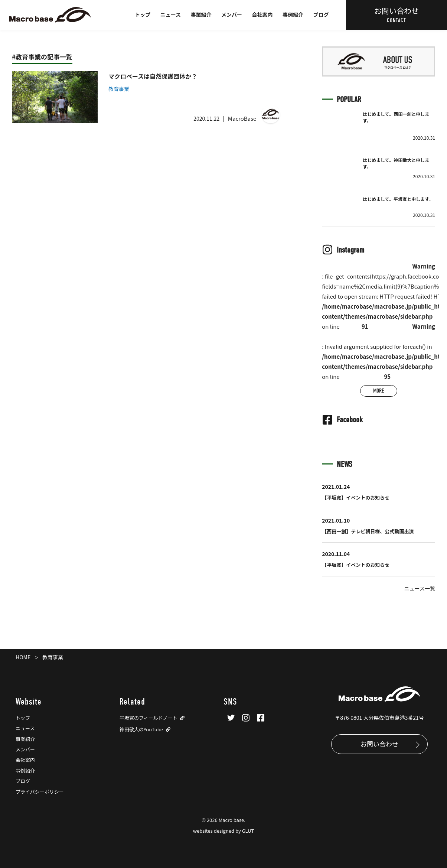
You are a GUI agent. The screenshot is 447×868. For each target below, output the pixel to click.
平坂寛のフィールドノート (148, 718)
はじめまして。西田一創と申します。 (396, 117)
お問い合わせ (379, 744)
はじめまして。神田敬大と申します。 (396, 163)
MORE (379, 391)
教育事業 (119, 89)
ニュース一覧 (420, 588)
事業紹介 (201, 14)
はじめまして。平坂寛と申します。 (398, 199)
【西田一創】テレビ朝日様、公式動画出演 (368, 531)
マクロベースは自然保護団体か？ (153, 76)
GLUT (248, 831)
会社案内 (262, 14)
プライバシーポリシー (40, 792)
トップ (143, 14)
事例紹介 (293, 14)
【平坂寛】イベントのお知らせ (356, 498)
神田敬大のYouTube (141, 729)
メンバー (232, 14)
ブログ (321, 14)
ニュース (171, 14)
